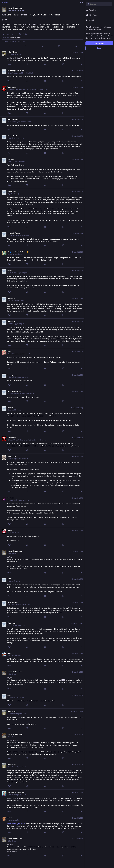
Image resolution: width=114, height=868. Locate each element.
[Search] (99, 4)
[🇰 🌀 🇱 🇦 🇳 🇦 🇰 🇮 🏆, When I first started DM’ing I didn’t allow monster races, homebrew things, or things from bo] (42, 258)
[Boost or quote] (25, 46)
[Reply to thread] (9, 64)
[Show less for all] (82, 2)
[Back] (39, 3)
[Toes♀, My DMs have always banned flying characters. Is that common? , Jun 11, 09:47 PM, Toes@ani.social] (42, 538)
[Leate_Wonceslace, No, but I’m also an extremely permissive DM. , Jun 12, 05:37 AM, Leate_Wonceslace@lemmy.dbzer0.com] (42, 396)
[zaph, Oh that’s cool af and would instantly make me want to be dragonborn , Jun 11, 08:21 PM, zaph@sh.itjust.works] (42, 700)
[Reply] (8, 46)
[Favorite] (42, 46)
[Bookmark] (59, 46)
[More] (76, 47)
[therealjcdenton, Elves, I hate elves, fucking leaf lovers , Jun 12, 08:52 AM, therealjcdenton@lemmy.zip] (42, 380)
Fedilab (25, 34)
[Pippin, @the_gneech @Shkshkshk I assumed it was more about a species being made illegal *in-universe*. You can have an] (42, 825)
